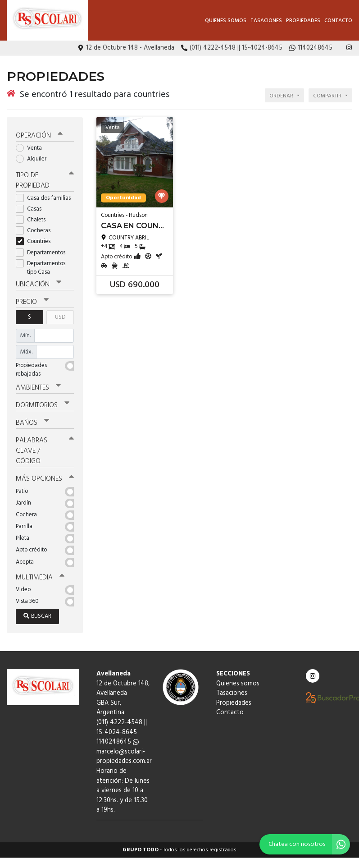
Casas (32, 209)
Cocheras (36, 231)
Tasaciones (266, 21)
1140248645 (118, 742)
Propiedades (303, 21)
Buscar (37, 616)
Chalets (34, 220)
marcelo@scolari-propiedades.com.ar (124, 757)
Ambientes (38, 388)
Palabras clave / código (45, 451)
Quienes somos (226, 21)
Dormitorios (43, 405)
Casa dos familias (45, 198)
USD (60, 317)
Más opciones (45, 479)
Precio (32, 302)
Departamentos (43, 253)
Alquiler (34, 159)
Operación (39, 136)
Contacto (338, 21)
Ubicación (39, 285)
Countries (36, 241)
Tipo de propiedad (45, 181)
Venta (32, 148)
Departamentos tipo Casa (41, 268)
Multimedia (40, 578)
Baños (32, 423)
